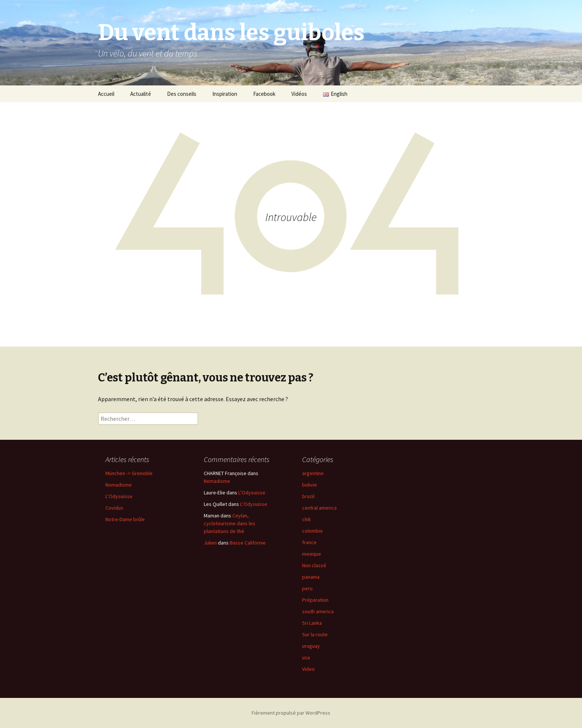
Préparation (315, 600)
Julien (210, 543)
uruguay (311, 646)
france (309, 542)
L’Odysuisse (119, 496)
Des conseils (182, 94)
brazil (308, 496)
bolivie (310, 485)
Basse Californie (248, 543)
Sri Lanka (312, 623)
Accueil (106, 94)
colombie (313, 531)
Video (308, 669)
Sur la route (315, 634)
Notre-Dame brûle (125, 519)
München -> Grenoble (129, 473)
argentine (313, 473)
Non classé (314, 565)
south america (318, 611)
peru (307, 588)
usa (306, 657)
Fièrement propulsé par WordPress (291, 713)
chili (306, 519)
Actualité (141, 94)
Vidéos (299, 94)
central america (319, 508)
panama (311, 577)
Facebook (264, 94)
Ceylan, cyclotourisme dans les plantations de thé (230, 523)
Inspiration (225, 94)
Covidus (114, 508)
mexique (312, 554)
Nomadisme (119, 485)
